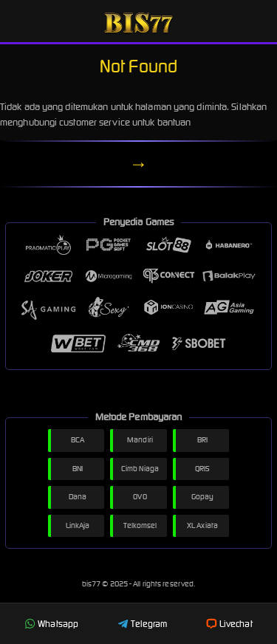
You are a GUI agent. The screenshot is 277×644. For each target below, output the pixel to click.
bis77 (92, 584)
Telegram (143, 624)
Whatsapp (51, 624)
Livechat (229, 624)
